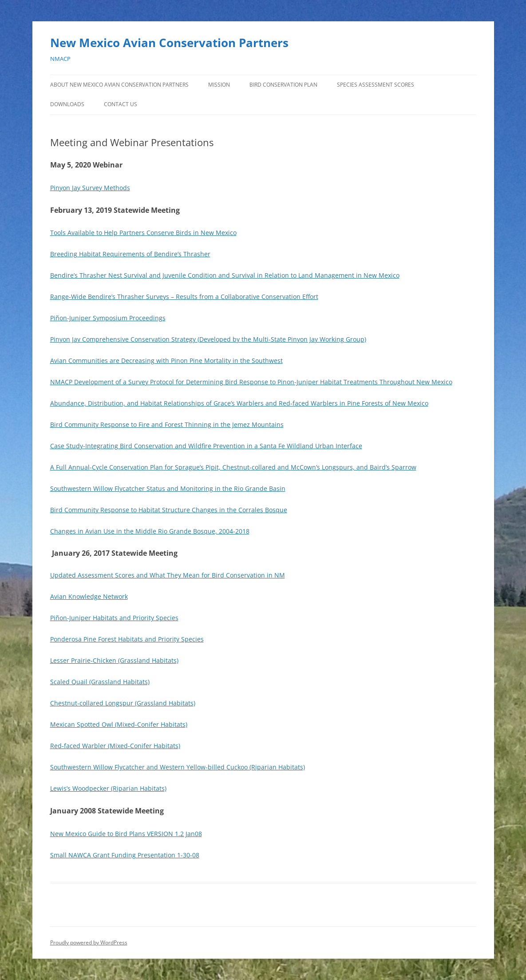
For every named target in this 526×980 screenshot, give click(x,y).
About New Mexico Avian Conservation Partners (119, 85)
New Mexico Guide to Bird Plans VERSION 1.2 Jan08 (126, 834)
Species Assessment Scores (376, 85)
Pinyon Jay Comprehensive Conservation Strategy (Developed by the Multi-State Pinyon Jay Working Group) (208, 339)
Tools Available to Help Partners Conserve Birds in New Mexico (143, 233)
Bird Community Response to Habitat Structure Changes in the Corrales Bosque (169, 510)
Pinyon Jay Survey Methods (90, 188)
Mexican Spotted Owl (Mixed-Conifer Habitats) (119, 724)
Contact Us (121, 104)
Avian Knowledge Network (89, 596)
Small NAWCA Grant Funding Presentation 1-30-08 (125, 855)
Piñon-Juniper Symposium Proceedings (108, 318)
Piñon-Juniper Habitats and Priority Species (114, 618)
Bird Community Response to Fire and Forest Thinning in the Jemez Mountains (167, 424)
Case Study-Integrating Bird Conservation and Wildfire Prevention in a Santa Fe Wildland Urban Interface (206, 446)
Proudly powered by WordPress (89, 942)
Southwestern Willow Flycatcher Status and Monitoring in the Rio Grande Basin (168, 488)
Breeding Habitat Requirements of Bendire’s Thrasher (130, 254)
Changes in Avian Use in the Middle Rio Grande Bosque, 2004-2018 (150, 531)
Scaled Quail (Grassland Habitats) (100, 682)
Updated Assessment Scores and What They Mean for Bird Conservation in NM (168, 575)
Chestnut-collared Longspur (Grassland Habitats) (123, 703)
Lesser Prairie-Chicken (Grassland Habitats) (114, 660)
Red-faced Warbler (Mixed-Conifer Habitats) (115, 746)
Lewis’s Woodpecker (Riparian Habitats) (108, 788)
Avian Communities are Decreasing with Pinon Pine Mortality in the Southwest (166, 361)
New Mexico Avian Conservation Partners (169, 43)
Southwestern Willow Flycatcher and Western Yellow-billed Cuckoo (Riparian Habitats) (178, 767)
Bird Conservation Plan (283, 85)
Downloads (67, 104)
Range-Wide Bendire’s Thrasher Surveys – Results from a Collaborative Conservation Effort (184, 297)
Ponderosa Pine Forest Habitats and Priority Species (127, 639)
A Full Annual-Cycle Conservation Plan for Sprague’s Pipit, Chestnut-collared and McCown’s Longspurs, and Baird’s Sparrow (233, 467)
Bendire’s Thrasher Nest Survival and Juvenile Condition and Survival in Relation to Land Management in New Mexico (225, 275)
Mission (219, 85)
